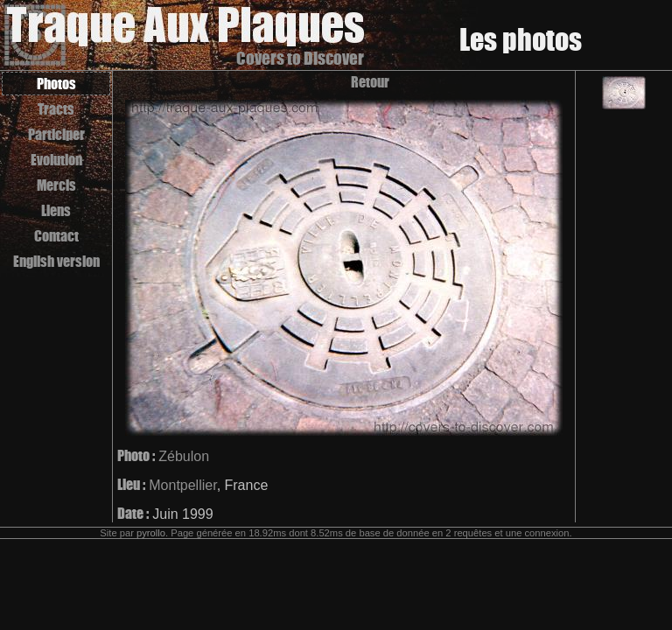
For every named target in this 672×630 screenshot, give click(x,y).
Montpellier (182, 485)
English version (56, 261)
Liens (56, 210)
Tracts (56, 109)
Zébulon (184, 456)
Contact (56, 236)
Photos (56, 84)
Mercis (56, 185)
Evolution (56, 160)
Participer (56, 134)
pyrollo (151, 533)
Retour (370, 82)
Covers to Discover (300, 58)
